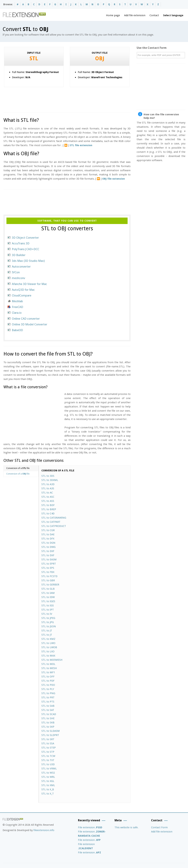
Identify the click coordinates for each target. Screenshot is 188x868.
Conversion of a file (18, 468)
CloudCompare (22, 295)
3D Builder (19, 255)
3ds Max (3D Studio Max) (28, 261)
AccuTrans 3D (21, 243)
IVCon (16, 272)
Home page (113, 15)
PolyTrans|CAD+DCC (26, 249)
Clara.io (17, 313)
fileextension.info (44, 830)
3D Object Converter (25, 238)
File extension (90, 827)
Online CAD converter (26, 319)
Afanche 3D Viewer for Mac (29, 284)
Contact (154, 15)
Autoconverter (21, 267)
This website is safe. (126, 827)
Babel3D (17, 330)
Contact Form (159, 827)
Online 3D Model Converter (30, 324)
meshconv (18, 278)
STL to (48, 476)
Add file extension (135, 15)
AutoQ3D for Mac (23, 290)
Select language (173, 15)
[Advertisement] (67, 98)
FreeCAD (17, 307)
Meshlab (17, 301)
